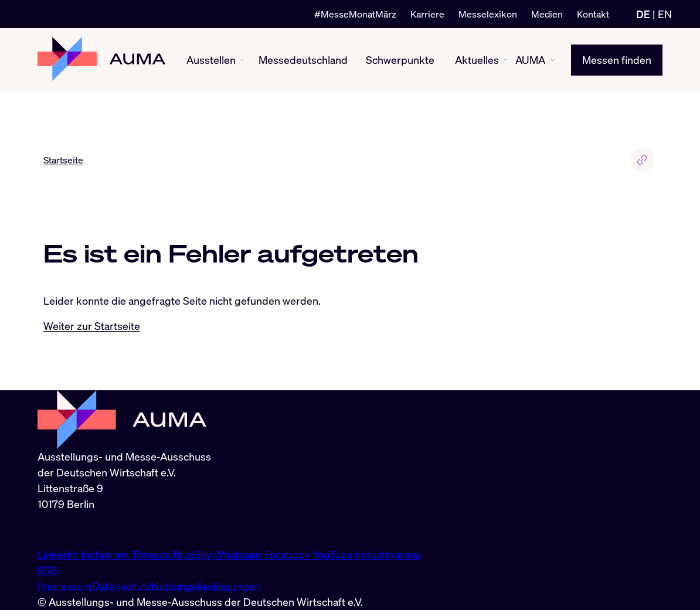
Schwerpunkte (400, 60)
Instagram (106, 554)
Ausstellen (211, 60)
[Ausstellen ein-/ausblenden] (242, 60)
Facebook (288, 554)
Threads (152, 554)
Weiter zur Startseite (92, 326)
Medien (547, 14)
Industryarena (388, 554)
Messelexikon (488, 14)
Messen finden (617, 60)
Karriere (427, 14)
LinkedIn (59, 554)
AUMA (530, 60)
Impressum (65, 586)
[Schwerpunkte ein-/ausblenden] (439, 60)
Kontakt (593, 14)
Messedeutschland (303, 60)
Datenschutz (122, 586)
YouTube (334, 554)
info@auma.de (71, 529)
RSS (47, 570)
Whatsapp (239, 554)
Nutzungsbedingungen (206, 586)
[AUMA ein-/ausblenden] (553, 60)
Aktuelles (477, 60)
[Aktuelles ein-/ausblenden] (506, 60)
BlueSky (193, 554)
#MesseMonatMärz (355, 14)
